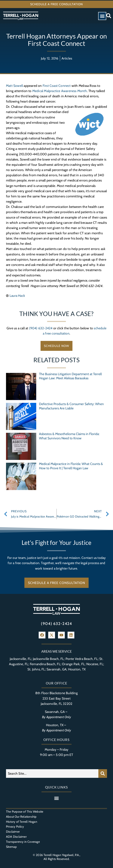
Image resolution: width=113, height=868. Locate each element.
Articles (67, 58)
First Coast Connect (57, 86)
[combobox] (52, 774)
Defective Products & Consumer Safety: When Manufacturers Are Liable (71, 406)
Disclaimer (13, 832)
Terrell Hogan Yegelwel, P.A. (62, 855)
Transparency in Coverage (23, 842)
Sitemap (11, 847)
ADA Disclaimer (16, 837)
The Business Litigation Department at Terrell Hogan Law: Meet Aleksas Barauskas (70, 376)
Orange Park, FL (73, 664)
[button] (102, 16)
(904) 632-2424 (41, 328)
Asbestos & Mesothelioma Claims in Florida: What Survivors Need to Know (69, 436)
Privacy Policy (15, 827)
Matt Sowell (14, 86)
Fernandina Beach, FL (45, 664)
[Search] (103, 774)
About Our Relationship (21, 817)
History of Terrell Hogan (22, 822)
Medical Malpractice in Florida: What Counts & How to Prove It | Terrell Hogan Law (71, 466)
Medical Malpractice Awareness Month (60, 91)
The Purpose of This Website (25, 812)
